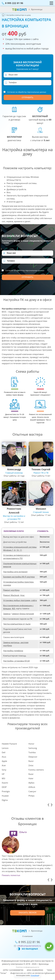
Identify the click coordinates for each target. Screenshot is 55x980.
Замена (7, 614)
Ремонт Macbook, (11, 595)
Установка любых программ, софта (20, 600)
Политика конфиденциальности (27, 967)
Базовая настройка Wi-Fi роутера (19, 577)
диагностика (14, 139)
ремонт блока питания (23, 614)
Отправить (27, 98)
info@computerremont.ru (29, 946)
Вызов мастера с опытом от (40, 139)
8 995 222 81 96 (14, 3)
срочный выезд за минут (40, 120)
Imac (23, 595)
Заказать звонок (27, 913)
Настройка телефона (13, 651)
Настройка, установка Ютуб (16, 661)
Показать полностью (11, 875)
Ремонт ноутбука (11, 590)
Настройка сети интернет (15, 572)
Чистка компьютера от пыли (17, 624)
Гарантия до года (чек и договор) (14, 118)
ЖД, (14, 609)
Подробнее (35, 975)
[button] (48, 805)
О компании (27, 936)
